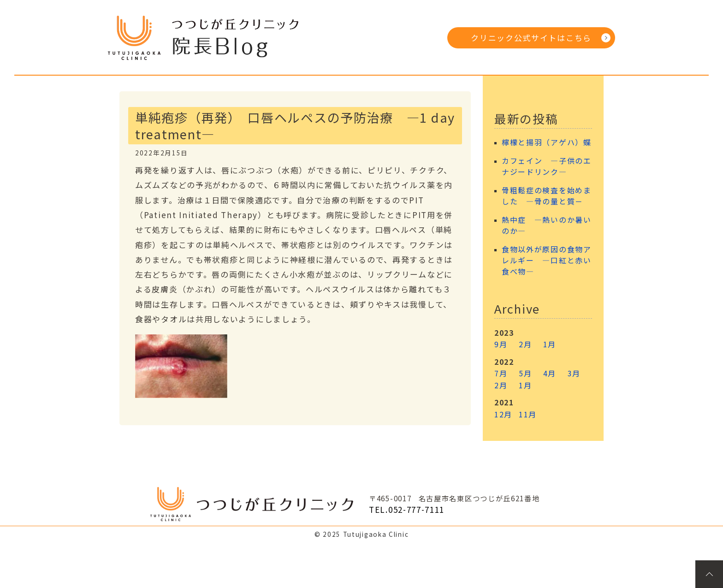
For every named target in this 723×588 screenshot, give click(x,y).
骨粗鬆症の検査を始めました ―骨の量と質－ (547, 196)
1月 (550, 344)
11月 (528, 414)
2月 (525, 344)
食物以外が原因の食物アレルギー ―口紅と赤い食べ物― (547, 260)
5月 (525, 373)
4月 (550, 373)
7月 (501, 373)
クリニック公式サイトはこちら (531, 38)
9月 (501, 344)
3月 (574, 373)
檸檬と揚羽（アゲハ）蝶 (547, 142)
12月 (503, 414)
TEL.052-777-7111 (407, 509)
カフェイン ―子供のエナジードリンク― (547, 166)
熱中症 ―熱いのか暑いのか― (547, 225)
